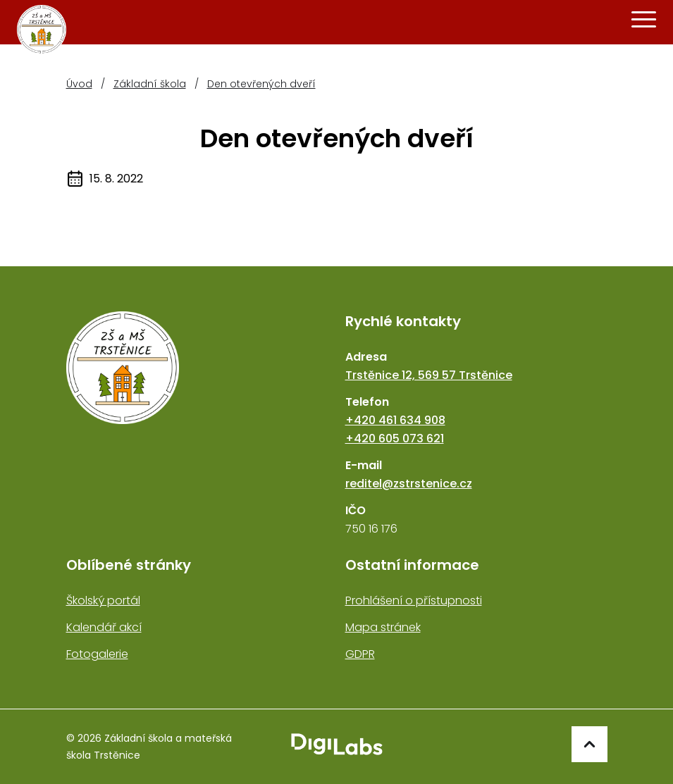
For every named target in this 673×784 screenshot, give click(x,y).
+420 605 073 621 (395, 438)
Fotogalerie (97, 654)
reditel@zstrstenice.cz (409, 484)
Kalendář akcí (104, 627)
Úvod (79, 84)
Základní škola (150, 84)
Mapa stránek (383, 627)
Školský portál (103, 601)
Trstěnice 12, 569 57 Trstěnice (429, 375)
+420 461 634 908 (395, 420)
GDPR (360, 654)
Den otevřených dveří (261, 84)
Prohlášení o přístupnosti (414, 601)
